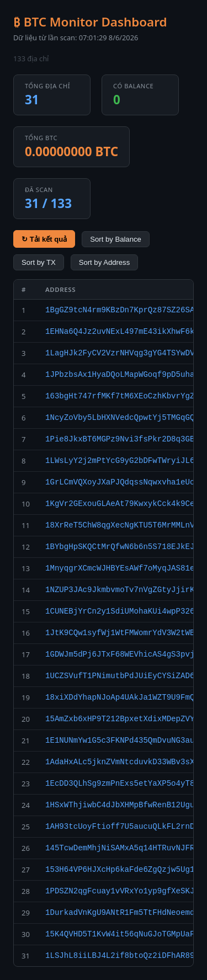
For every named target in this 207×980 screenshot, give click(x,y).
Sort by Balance (116, 239)
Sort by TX (39, 262)
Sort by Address (105, 262)
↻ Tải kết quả (44, 239)
